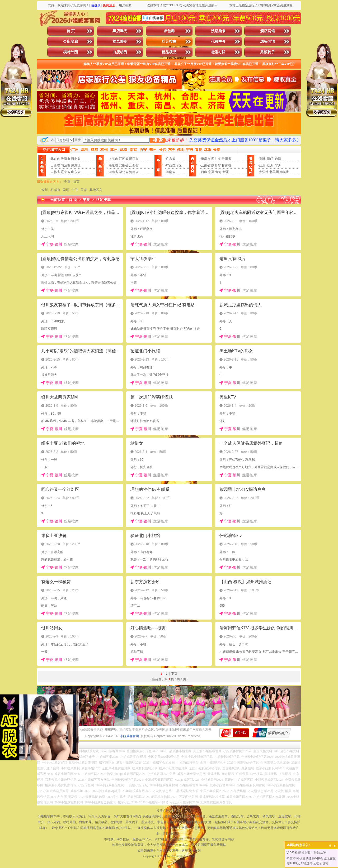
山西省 (55, 165)
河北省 (76, 159)
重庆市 (206, 159)
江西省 (134, 165)
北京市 (55, 159)
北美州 (274, 172)
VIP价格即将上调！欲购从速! (307, 853)
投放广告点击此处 (169, 811)
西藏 (204, 172)
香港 (262, 159)
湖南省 (113, 172)
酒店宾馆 (267, 31)
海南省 (171, 172)
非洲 (278, 165)
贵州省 (226, 159)
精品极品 (169, 52)
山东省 (76, 172)
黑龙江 (76, 165)
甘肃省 (226, 165)
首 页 (71, 31)
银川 (45, 190)
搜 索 (158, 140)
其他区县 (96, 190)
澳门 (270, 159)
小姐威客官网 (129, 736)
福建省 (113, 165)
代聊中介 (218, 42)
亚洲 (262, 165)
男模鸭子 (267, 52)
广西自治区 (174, 165)
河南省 (134, 172)
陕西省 (216, 165)
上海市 (113, 159)
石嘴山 (55, 190)
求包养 (169, 31)
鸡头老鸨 (267, 42)
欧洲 (270, 165)
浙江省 (134, 159)
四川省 (216, 159)
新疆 (226, 172)
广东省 (171, 159)
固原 (66, 190)
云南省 (206, 165)
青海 (218, 172)
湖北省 (124, 172)
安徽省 (124, 165)
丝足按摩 (169, 42)
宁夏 (211, 172)
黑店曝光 (120, 31)
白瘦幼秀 (120, 52)
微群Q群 (218, 52)
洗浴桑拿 (218, 31)
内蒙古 (65, 165)
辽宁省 (65, 172)
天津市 (65, 159)
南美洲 (284, 172)
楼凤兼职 (120, 42)
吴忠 (84, 190)
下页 (174, 674)
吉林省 (55, 172)
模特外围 (71, 52)
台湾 (278, 159)
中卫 (75, 190)
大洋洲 (264, 172)
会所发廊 (71, 42)
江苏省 (124, 159)
